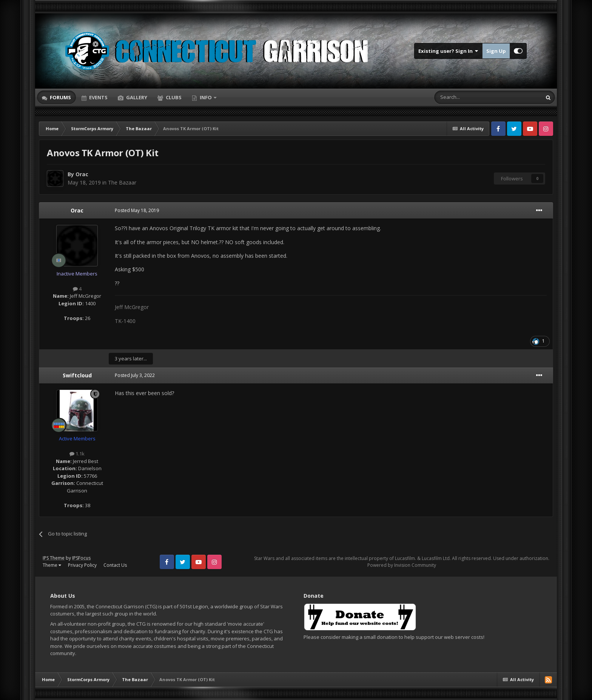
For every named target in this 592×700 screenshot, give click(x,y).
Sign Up (496, 51)
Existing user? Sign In (448, 51)
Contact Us (115, 565)
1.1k (77, 454)
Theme (52, 565)
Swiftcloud (77, 375)
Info (206, 97)
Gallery (136, 97)
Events (98, 97)
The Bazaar (122, 182)
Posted (137, 210)
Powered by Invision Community (402, 565)
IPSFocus (81, 558)
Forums (60, 97)
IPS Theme (54, 558)
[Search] (469, 97)
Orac (82, 174)
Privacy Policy (82, 565)
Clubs (173, 97)
